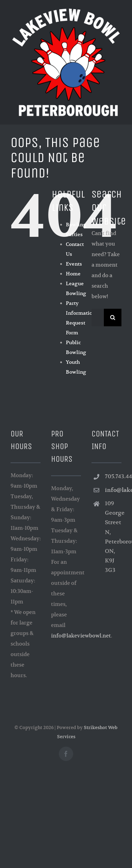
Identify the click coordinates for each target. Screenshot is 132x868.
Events (74, 264)
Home (73, 274)
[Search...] (98, 318)
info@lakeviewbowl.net (81, 636)
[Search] (113, 318)
